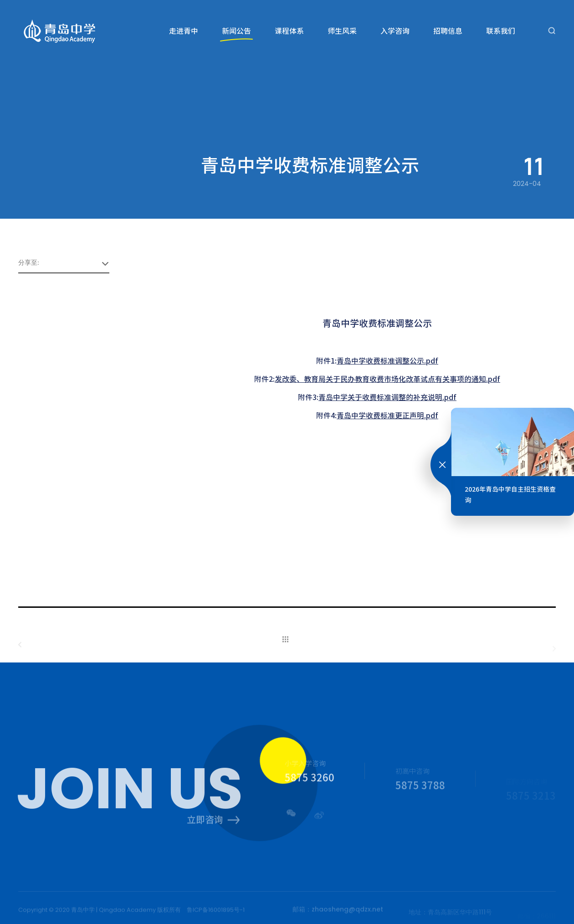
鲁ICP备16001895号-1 (216, 912)
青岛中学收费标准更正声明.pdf (387, 415)
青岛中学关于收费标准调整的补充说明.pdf (387, 397)
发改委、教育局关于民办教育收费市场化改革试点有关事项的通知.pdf (387, 379)
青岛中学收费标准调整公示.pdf (387, 360)
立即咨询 (213, 823)
